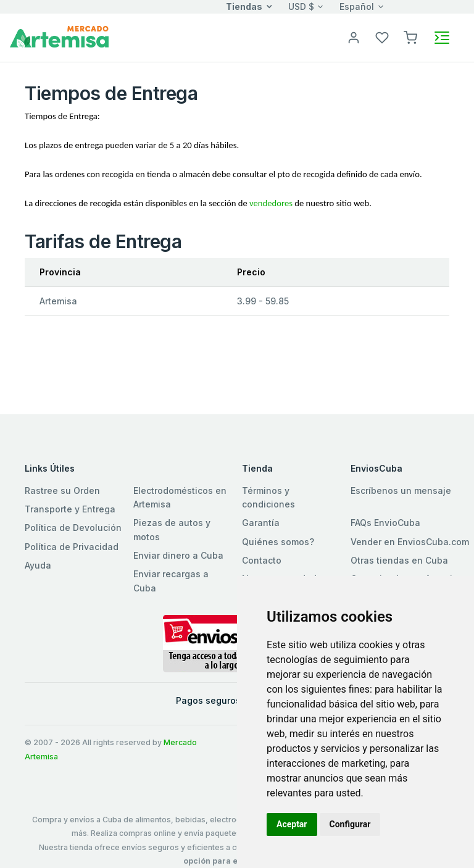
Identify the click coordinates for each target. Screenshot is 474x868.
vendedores (271, 203)
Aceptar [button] (292, 824)
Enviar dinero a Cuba (178, 555)
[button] (410, 37)
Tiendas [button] (244, 6)
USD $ (301, 6)
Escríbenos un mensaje (401, 490)
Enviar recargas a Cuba (171, 581)
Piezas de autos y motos (172, 529)
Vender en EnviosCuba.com (410, 542)
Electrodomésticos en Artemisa (180, 497)
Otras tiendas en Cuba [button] (399, 560)
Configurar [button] (350, 824)
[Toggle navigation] (442, 38)
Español (357, 6)
